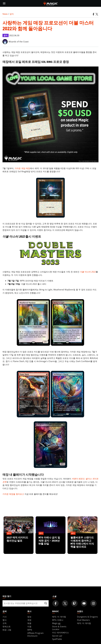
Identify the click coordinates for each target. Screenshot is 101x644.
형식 (5, 620)
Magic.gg (56, 623)
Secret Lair (57, 636)
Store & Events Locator (59, 628)
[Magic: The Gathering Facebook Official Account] (56, 603)
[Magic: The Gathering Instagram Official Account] (93, 603)
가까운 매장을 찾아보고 (13, 494)
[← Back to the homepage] (51, 3)
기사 (5, 617)
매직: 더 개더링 (59, 617)
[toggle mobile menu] (4, 3)
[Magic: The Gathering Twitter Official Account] (65, 603)
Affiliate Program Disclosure (35, 634)
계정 (29, 620)
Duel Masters (83, 620)
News (5, 14)
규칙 (5, 623)
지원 (29, 627)
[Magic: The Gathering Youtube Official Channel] (84, 603)
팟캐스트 (7, 627)
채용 (29, 623)
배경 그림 (7, 630)
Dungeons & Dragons (87, 617)
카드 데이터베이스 (61, 633)
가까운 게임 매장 (22, 168)
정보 (29, 617)
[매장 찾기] (46, 603)
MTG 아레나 (58, 620)
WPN (30, 630)
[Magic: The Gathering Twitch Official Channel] (74, 603)
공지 (12, 14)
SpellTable (57, 639)
